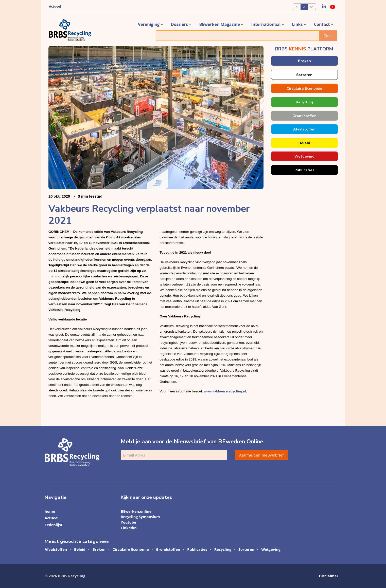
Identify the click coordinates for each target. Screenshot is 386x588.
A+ (312, 7)
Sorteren (304, 75)
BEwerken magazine (220, 24)
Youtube (128, 522)
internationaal (266, 24)
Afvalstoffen (304, 129)
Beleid (304, 143)
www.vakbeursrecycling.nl (225, 391)
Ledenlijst (54, 525)
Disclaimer (329, 576)
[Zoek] (238, 36)
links (297, 24)
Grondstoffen (304, 116)
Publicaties (304, 170)
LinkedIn (129, 528)
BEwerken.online (136, 511)
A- (297, 7)
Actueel (55, 6)
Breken (304, 61)
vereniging (149, 24)
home (50, 511)
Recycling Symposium (140, 517)
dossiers (179, 24)
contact (322, 24)
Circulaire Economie (304, 88)
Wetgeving (304, 156)
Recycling (304, 102)
